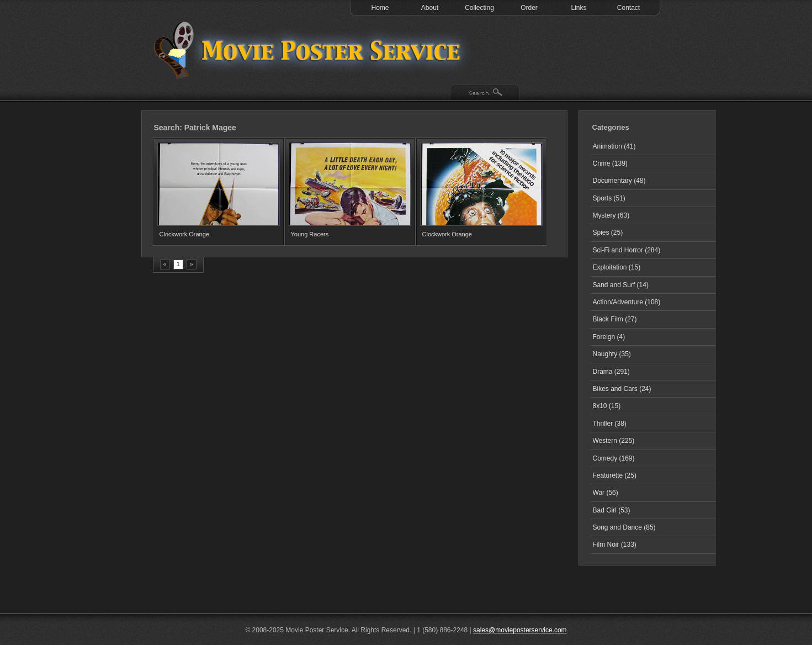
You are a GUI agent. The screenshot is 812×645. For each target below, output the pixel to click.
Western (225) (614, 441)
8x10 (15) (607, 406)
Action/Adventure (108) (627, 302)
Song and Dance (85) (624, 527)
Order (529, 8)
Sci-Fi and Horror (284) (627, 250)
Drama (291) (611, 372)
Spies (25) (608, 232)
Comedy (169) (614, 458)
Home (380, 8)
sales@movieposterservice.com (520, 630)
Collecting (479, 8)
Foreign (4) (609, 337)
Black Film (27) (615, 319)
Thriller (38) (610, 424)
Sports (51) (609, 198)
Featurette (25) (615, 475)
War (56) (606, 493)
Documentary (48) (619, 181)
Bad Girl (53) (612, 510)
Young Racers (310, 234)
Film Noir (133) (615, 544)
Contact (628, 8)
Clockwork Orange (184, 234)
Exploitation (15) (617, 267)
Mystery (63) (611, 215)
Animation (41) (614, 146)
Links (579, 8)
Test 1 (310, 50)
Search (485, 93)
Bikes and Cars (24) (622, 389)
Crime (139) (610, 163)
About (430, 8)
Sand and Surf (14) (621, 285)
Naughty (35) (612, 354)
